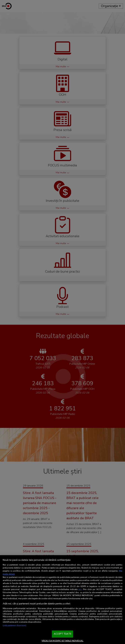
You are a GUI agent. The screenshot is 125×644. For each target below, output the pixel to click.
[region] (62, 600)
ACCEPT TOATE (62, 634)
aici (80, 589)
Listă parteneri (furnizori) (14, 625)
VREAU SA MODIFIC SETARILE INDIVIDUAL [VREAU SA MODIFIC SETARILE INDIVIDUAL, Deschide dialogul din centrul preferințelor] (62, 641)
